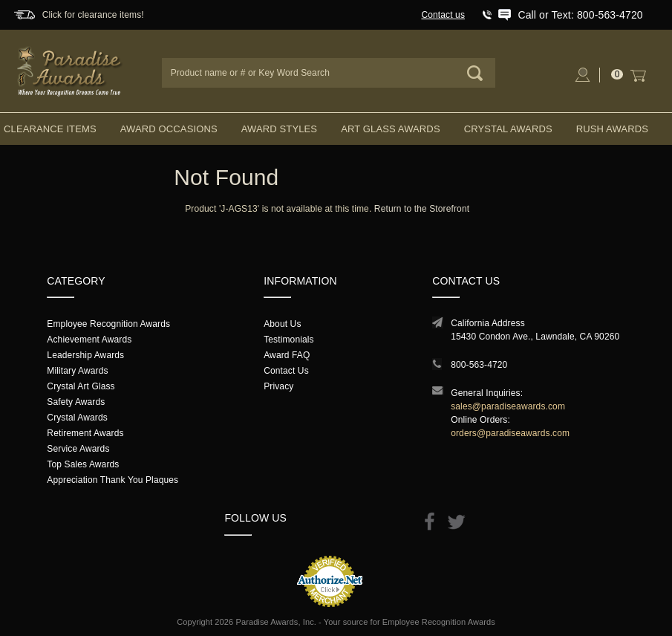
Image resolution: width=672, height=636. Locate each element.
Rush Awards (612, 129)
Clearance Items (50, 129)
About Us (282, 324)
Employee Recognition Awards (108, 324)
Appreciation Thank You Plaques (112, 480)
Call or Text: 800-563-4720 (580, 15)
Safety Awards (76, 402)
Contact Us (286, 371)
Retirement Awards (85, 433)
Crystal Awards (508, 129)
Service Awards (78, 449)
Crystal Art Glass (81, 386)
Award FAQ (287, 355)
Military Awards (77, 371)
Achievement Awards (89, 340)
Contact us (443, 15)
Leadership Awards (85, 355)
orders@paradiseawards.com (510, 433)
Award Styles (279, 129)
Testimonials (288, 340)
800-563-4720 (479, 365)
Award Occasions (169, 129)
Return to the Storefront (422, 209)
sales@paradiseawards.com (508, 406)
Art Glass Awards (391, 129)
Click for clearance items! (93, 15)
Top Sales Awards (83, 464)
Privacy (278, 386)
